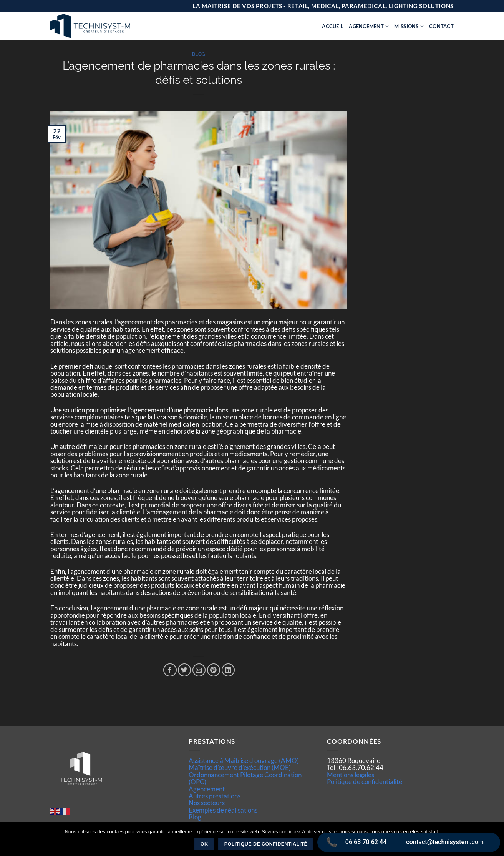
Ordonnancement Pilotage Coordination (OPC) (245, 778)
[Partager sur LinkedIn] (228, 670)
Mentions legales (351, 775)
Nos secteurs (207, 803)
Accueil (333, 26)
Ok (204, 844)
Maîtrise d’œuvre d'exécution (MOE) (240, 767)
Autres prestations (215, 796)
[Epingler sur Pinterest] (214, 670)
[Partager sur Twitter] (185, 670)
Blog (199, 54)
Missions (409, 26)
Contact (441, 26)
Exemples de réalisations (223, 810)
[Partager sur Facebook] (170, 670)
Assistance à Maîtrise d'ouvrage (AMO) (244, 760)
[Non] (494, 841)
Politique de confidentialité (365, 782)
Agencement (369, 26)
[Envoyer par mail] (199, 670)
